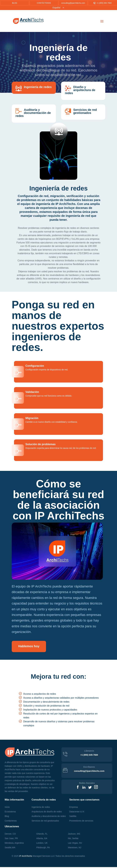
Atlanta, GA (42, 839)
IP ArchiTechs (26, 857)
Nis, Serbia (73, 839)
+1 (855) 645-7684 (103, 3)
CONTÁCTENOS (44, 3)
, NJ (75, 848)
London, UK (42, 844)
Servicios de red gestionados (45, 822)
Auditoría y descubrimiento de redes (49, 817)
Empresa (74, 808)
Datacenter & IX (77, 813)
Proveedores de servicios (81, 822)
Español (56, 8)
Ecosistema (10, 813)
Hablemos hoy (33, 647)
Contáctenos (11, 822)
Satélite (73, 817)
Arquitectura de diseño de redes (47, 813)
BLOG (15, 3)
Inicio (7, 808)
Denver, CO (10, 835)
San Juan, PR (11, 839)
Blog (7, 817)
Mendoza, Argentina (14, 844)
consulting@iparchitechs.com (73, 3)
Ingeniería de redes (41, 808)
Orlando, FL (42, 835)
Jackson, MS (74, 835)
